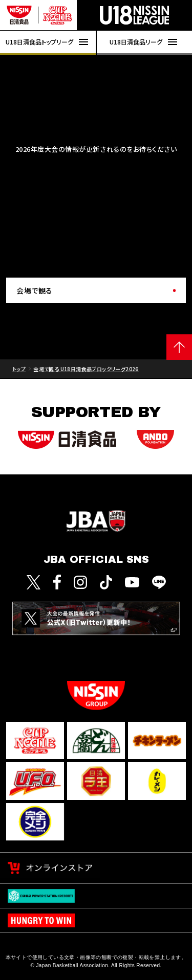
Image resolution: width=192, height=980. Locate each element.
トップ (19, 369)
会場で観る (35, 290)
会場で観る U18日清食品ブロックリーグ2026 (86, 369)
